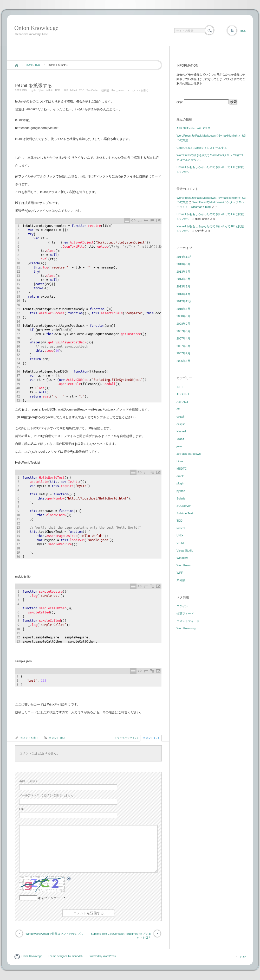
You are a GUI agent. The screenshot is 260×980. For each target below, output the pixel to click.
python (181, 491)
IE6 (66, 90)
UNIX (180, 535)
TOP (243, 957)
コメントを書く (139, 90)
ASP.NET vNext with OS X (193, 128)
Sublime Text (185, 513)
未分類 (181, 580)
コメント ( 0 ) (151, 738)
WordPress (184, 565)
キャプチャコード (50, 898)
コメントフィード (188, 621)
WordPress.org (186, 628)
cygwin (181, 417)
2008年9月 (183, 316)
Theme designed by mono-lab (65, 956)
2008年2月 (183, 324)
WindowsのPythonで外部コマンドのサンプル (54, 934)
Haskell (181, 431)
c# (178, 409)
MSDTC (182, 469)
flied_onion (118, 90)
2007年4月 (183, 338)
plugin (180, 483)
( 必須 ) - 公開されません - (47, 795)
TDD (37, 65)
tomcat (181, 528)
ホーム (17, 65)
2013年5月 (183, 279)
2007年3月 (183, 346)
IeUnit (29, 65)
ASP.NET (183, 402)
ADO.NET (183, 394)
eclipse (181, 424)
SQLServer (184, 506)
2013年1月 (183, 294)
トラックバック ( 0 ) (126, 738)
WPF (180, 573)
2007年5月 (183, 331)
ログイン (182, 606)
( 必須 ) (28, 781)
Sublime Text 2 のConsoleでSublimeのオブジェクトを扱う (121, 936)
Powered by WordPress (102, 956)
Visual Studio (185, 550)
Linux (180, 461)
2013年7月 (183, 272)
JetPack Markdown (189, 454)
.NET (180, 387)
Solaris (181, 498)
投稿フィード (185, 613)
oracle (180, 476)
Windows (182, 558)
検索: (180, 102)
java (179, 446)
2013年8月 (183, 264)
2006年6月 (183, 361)
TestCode (92, 90)
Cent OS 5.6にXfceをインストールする (202, 148)
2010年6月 (183, 309)
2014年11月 (184, 257)
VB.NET (182, 543)
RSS (243, 31)
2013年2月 (183, 286)
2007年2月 (183, 353)
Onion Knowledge (36, 28)
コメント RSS (57, 738)
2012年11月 (184, 301)
